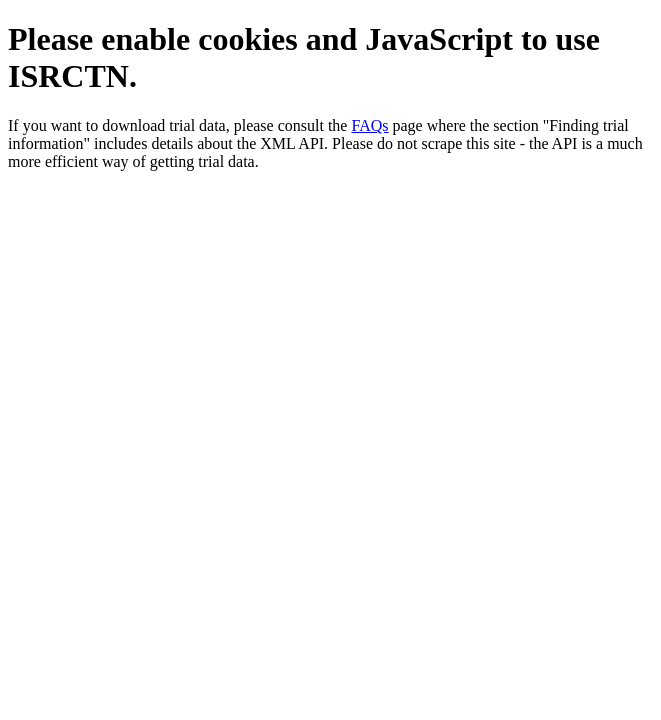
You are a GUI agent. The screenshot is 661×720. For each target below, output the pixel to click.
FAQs (369, 125)
